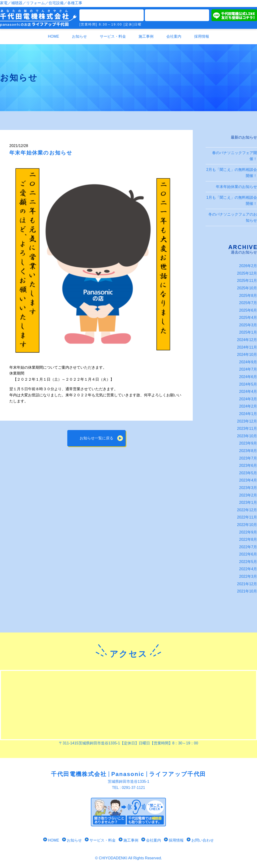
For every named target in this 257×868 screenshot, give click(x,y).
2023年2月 (248, 495)
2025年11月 (247, 281)
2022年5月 (248, 562)
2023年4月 (248, 480)
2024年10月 (247, 355)
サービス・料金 (113, 36)
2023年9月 (248, 443)
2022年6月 (248, 554)
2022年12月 (247, 510)
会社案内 (174, 36)
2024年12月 (247, 340)
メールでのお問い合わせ (177, 15)
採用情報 (202, 36)
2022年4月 (248, 569)
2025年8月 (248, 296)
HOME (54, 36)
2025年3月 (248, 325)
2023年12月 (247, 421)
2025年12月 (247, 273)
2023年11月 (247, 428)
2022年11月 (247, 517)
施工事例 (146, 36)
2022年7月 (248, 547)
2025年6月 (248, 310)
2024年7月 (248, 369)
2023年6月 (248, 465)
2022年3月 (248, 576)
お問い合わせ (200, 840)
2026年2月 (248, 266)
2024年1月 (248, 414)
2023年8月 (248, 451)
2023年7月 (248, 458)
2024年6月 (248, 377)
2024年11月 (247, 347)
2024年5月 (248, 384)
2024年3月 (248, 399)
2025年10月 (247, 288)
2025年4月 (248, 318)
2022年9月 (248, 532)
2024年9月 (248, 362)
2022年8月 (248, 539)
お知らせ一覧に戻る (96, 438)
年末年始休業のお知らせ (236, 187)
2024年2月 (248, 406)
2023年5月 (248, 473)
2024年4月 (248, 392)
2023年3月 (248, 488)
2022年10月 (247, 525)
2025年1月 (248, 332)
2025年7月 (248, 303)
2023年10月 (247, 436)
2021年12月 (247, 584)
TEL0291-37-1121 (112, 15)
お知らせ (79, 36)
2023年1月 (248, 502)
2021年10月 (247, 591)
